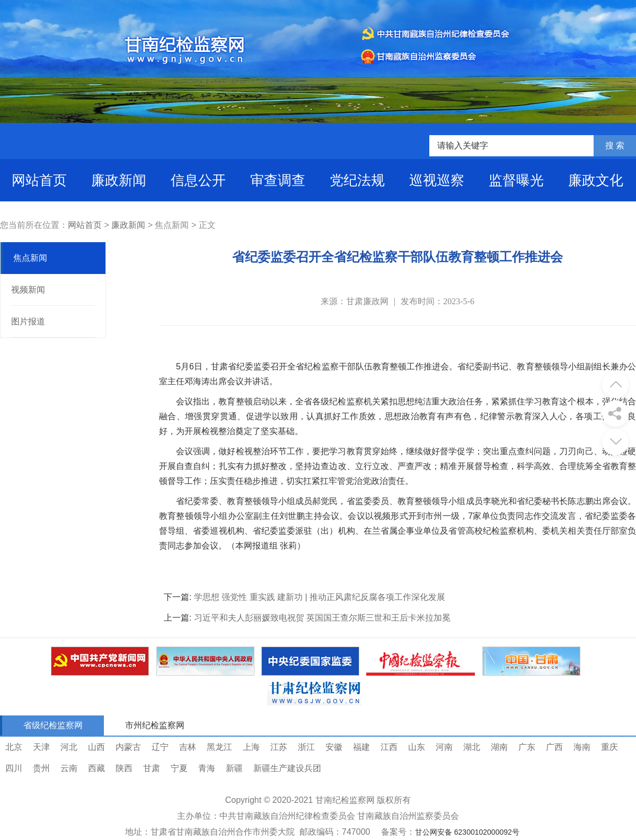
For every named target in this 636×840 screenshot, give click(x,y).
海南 (582, 747)
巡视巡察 (437, 180)
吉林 (188, 747)
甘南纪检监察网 (345, 800)
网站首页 (39, 180)
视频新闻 (28, 290)
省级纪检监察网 (53, 725)
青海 (207, 768)
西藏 (96, 768)
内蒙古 (128, 747)
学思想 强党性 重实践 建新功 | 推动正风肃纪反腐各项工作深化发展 (320, 597)
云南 (69, 768)
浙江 (306, 747)
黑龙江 (219, 747)
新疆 (234, 768)
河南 (444, 747)
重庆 (609, 747)
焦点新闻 (30, 258)
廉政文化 (596, 180)
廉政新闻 (119, 180)
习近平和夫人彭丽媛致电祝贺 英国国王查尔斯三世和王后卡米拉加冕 (322, 618)
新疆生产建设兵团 (287, 768)
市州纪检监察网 (155, 725)
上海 (251, 747)
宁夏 (179, 768)
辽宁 (160, 747)
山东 (417, 747)
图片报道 (28, 321)
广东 (527, 747)
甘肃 (152, 768)
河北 (69, 747)
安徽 (334, 747)
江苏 (279, 747)
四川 (14, 768)
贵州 (41, 768)
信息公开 (198, 180)
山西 (96, 747)
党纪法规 (357, 180)
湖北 (472, 747)
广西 (554, 747)
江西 (389, 747)
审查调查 (278, 180)
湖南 (499, 747)
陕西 (124, 768)
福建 (361, 747)
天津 (41, 747)
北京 (14, 747)
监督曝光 (516, 180)
